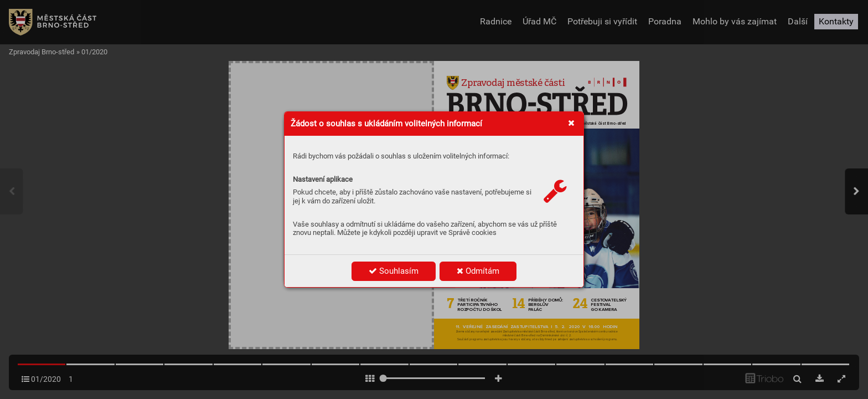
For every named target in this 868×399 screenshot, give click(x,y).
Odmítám (478, 271)
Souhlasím (394, 271)
